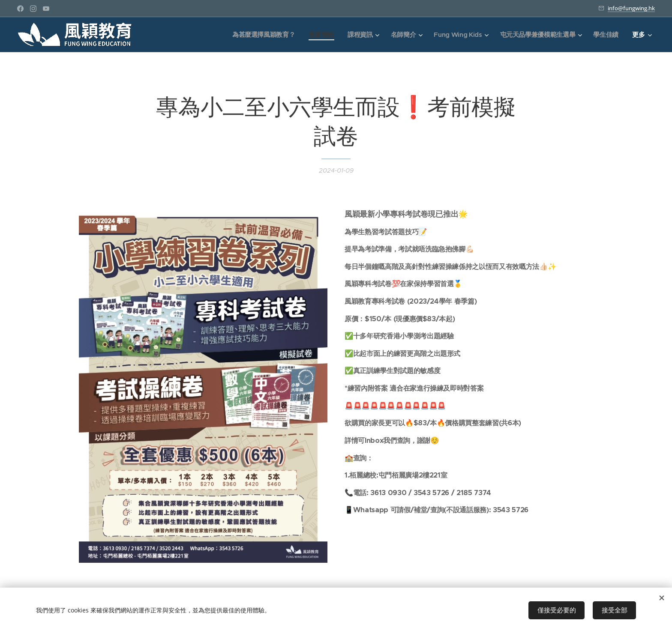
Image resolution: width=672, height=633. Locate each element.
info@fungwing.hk (631, 8)
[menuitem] (259, 35)
